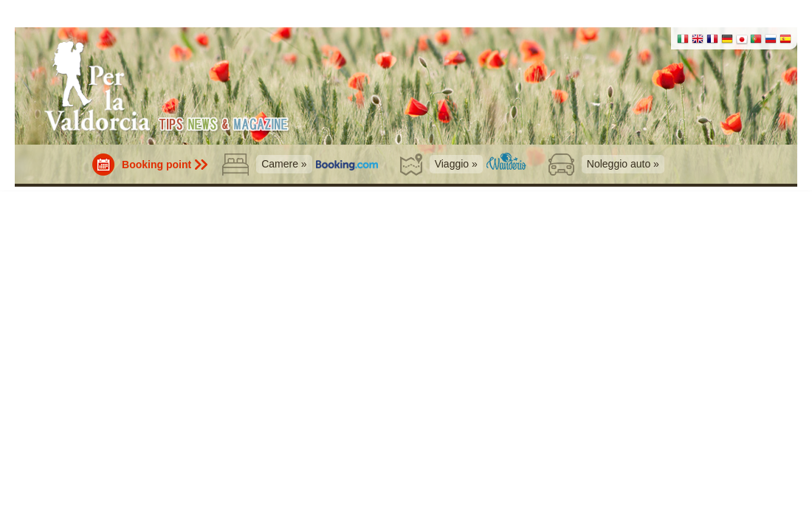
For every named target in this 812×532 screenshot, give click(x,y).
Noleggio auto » (623, 164)
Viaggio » (456, 164)
